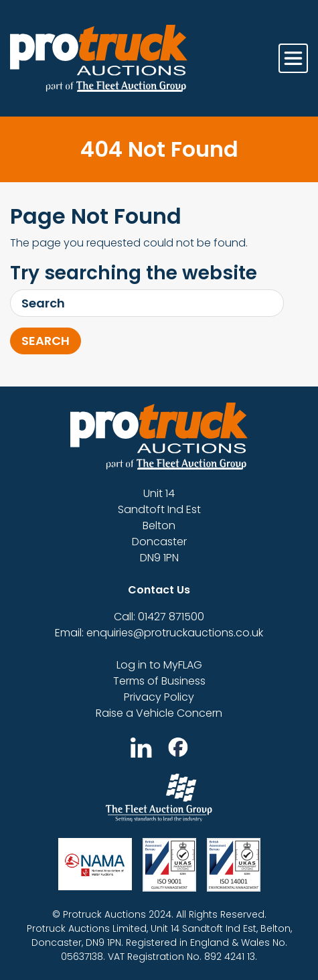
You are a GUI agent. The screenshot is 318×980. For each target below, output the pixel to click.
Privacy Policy (159, 697)
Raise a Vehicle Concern (159, 713)
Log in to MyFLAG (159, 665)
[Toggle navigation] (293, 58)
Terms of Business (159, 681)
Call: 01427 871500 (159, 617)
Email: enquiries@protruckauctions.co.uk (159, 633)
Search (46, 341)
